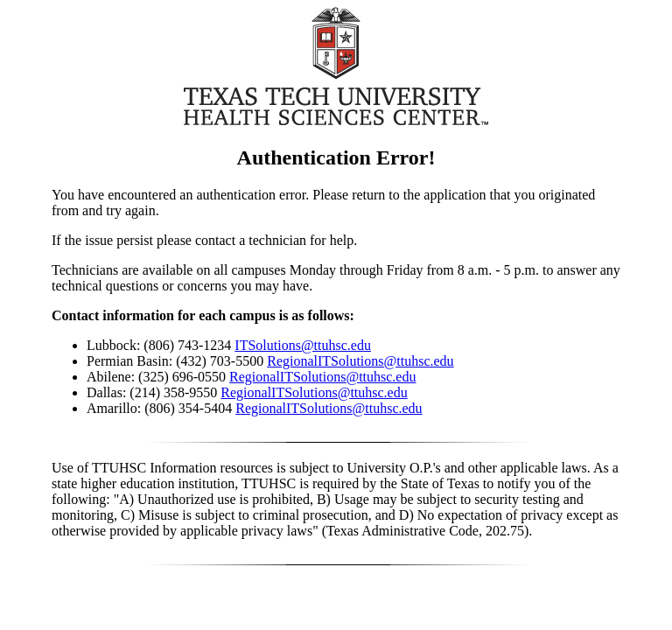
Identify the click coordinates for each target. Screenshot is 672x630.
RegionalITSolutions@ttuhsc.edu (360, 361)
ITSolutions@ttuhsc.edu (303, 345)
